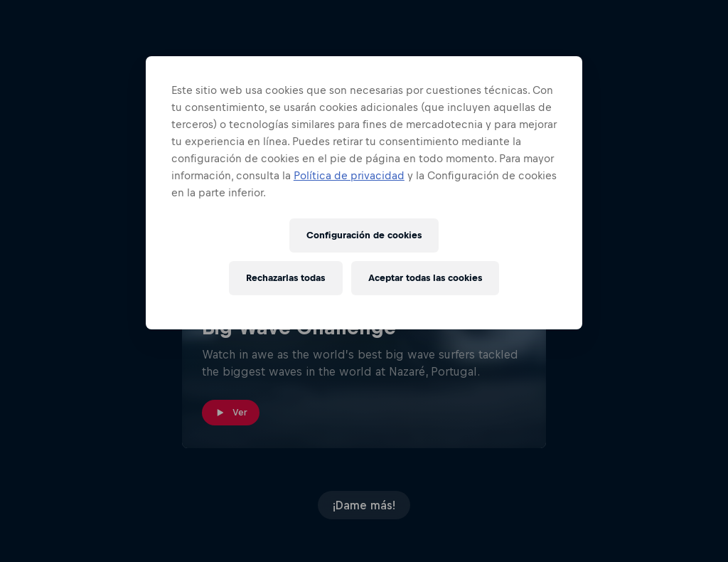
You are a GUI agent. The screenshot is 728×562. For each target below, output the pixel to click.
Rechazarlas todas (285, 278)
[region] (364, 193)
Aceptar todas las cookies (425, 278)
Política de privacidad (349, 175)
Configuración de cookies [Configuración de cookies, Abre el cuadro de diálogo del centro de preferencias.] (364, 235)
